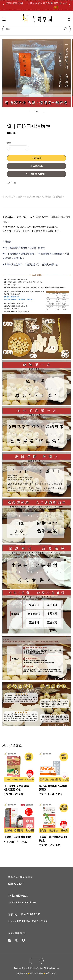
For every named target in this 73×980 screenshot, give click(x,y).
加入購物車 (37, 166)
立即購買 (37, 158)
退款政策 (51, 973)
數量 (9, 143)
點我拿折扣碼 (57, 5)
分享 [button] (12, 183)
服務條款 (22, 973)
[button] (4, 19)
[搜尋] (66, 29)
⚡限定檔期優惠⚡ (37, 973)
